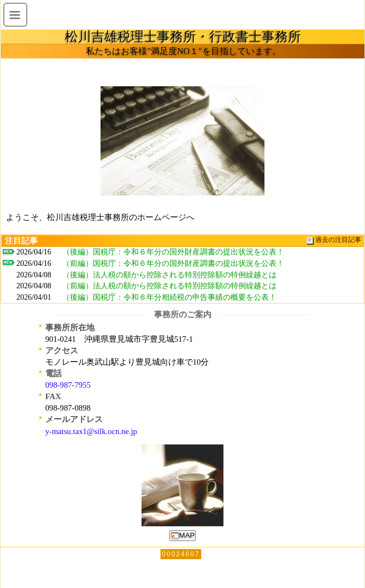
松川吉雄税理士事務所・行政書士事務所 (183, 37)
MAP (183, 536)
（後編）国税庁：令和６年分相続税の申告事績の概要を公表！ (169, 297)
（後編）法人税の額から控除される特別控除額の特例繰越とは (169, 275)
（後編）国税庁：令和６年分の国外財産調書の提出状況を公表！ (173, 252)
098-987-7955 (68, 385)
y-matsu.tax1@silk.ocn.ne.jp (91, 431)
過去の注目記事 (338, 240)
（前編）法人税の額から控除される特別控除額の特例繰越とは (169, 286)
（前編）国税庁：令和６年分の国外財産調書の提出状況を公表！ (173, 263)
